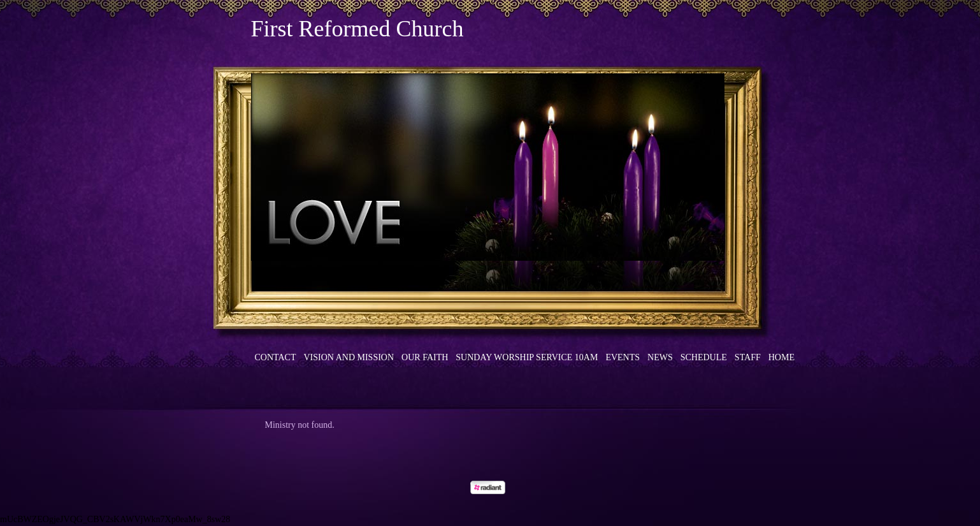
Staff (748, 357)
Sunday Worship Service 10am (527, 357)
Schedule (704, 357)
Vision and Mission (349, 357)
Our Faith (425, 357)
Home (782, 357)
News (660, 357)
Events (623, 357)
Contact (276, 357)
